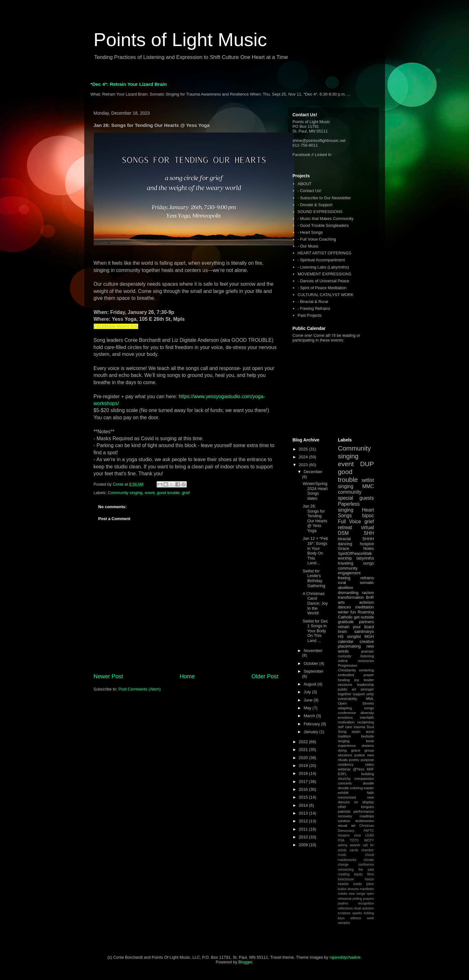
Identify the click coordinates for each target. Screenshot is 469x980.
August (310, 684)
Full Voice (350, 521)
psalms (343, 903)
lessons (353, 889)
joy (357, 680)
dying (342, 750)
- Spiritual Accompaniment (321, 260)
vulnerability (348, 699)
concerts (345, 783)
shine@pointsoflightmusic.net (319, 141)
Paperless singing (349, 507)
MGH (369, 636)
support (359, 694)
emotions (345, 717)
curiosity (345, 656)
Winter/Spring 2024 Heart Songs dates (315, 491)
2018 (304, 773)
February (312, 724)
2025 (304, 449)
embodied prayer (356, 675)
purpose (367, 760)
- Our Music (308, 246)
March (310, 716)
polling (357, 899)
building (367, 774)
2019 (304, 766)
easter (369, 788)
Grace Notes (356, 548)
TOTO (354, 840)
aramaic (367, 651)
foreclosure (346, 879)
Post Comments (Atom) (140, 689)
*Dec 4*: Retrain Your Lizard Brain (129, 84)
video (370, 764)
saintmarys (364, 631)
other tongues (356, 807)
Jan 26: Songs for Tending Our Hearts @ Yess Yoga (315, 518)
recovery (345, 816)
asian (356, 731)
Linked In (323, 155)
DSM (344, 533)
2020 (304, 758)
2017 (304, 782)
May (308, 708)
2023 (304, 465)
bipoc (368, 516)
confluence (366, 865)
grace (355, 750)
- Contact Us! (310, 191)
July (308, 692)
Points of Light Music (180, 40)
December (313, 472)
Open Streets (356, 703)
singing (346, 486)
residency (346, 764)
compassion (364, 778)
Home (187, 676)
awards (355, 845)
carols (354, 850)
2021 (304, 750)
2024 (304, 457)
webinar (344, 769)
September (314, 671)
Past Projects (310, 315)
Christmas (367, 826)
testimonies (365, 821)
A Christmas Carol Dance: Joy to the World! (315, 603)
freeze (370, 879)
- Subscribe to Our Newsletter (324, 198)
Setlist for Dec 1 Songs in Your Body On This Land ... (315, 631)
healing (344, 680)
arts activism (356, 602)
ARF (370, 769)
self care (345, 727)
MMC (368, 486)
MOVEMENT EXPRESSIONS (325, 274)
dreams (368, 745)
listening (367, 656)
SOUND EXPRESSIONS (320, 212)
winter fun (347, 612)
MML (370, 699)
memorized (347, 797)
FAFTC (369, 831)
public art (347, 689)
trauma (359, 727)
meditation (365, 607)
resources (366, 661)
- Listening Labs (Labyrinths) (323, 267)
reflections (345, 908)
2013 (304, 813)
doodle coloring (350, 788)
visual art (347, 825)
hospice (367, 544)
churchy (344, 778)
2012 (304, 821)
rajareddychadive (345, 957)
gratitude (346, 622)
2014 (304, 805)
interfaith (367, 717)
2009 (304, 845)
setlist (368, 480)
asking (343, 845)
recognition (366, 903)
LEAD (370, 835)
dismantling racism (356, 593)
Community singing (125, 493)
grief (186, 493)
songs (369, 563)
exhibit (343, 792)
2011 (304, 829)
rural (342, 583)
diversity (367, 713)
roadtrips (367, 816)
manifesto (367, 889)
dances (345, 607)
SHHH (368, 539)
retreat (345, 527)
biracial (344, 539)
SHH (369, 533)
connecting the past (356, 870)
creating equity (350, 874)
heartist (343, 884)
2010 (304, 837)
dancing (345, 544)
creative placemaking (356, 644)
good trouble (168, 493)
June (309, 700)
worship (345, 558)
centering (366, 670)
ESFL (343, 774)
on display (364, 802)
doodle (368, 783)
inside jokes (363, 884)
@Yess (359, 769)
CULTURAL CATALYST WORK (326, 295)
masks (343, 894)
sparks (357, 913)
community (350, 492)
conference (347, 713)
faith (370, 792)
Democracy (346, 831)
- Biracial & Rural (313, 302)
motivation (346, 722)
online (343, 661)
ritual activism (364, 908)
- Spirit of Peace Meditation (322, 288)
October (311, 663)
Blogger (245, 962)
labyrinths (365, 558)
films (370, 874)
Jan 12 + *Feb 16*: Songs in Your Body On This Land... (315, 551)
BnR (370, 597)
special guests (356, 498)
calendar (346, 641)
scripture (344, 913)
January (311, 732)
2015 (304, 797)
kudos (342, 889)
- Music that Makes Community (326, 219)
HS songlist (349, 636)
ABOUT (305, 184)
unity (370, 694)
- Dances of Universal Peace (323, 281)
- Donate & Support (315, 205)
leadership (366, 684)
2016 (304, 789)
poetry (354, 760)
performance (364, 811)
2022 (304, 742)
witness (356, 918)
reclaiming (365, 722)
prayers (369, 899)
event (150, 493)
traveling (346, 563)
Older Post (265, 676)
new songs (357, 894)
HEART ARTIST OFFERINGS (325, 253)
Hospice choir (350, 835)
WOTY (369, 840)
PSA (341, 840)
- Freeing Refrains (314, 308)
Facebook (302, 155)
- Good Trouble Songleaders (323, 225)
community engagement (349, 571)
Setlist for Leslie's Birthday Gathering (314, 578)
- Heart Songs (310, 232)
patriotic (344, 811)
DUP (367, 464)
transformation (351, 597)
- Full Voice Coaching (317, 239)
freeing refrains (356, 578)
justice (360, 755)
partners (367, 622)
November (313, 651)
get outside (364, 617)
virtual (367, 527)
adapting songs (356, 708)
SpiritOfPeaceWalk (355, 553)
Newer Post (108, 676)
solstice (344, 821)
